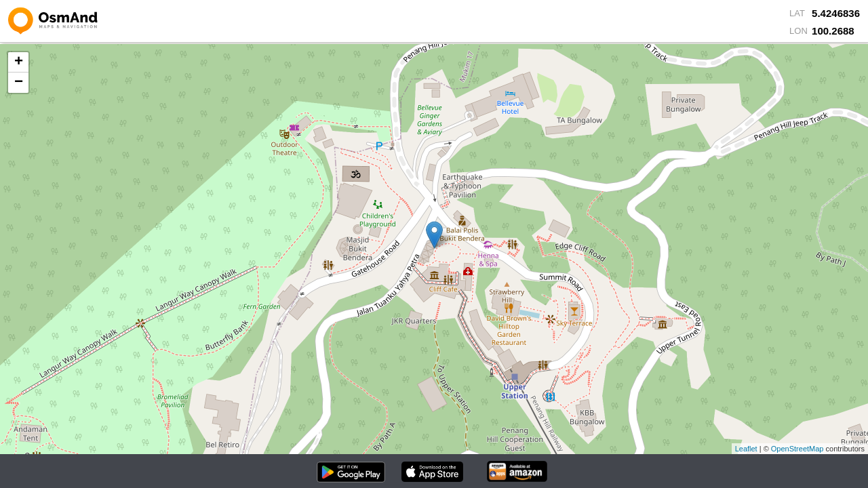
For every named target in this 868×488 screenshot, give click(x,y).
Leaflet (746, 449)
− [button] (19, 83)
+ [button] (19, 62)
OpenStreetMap (797, 449)
